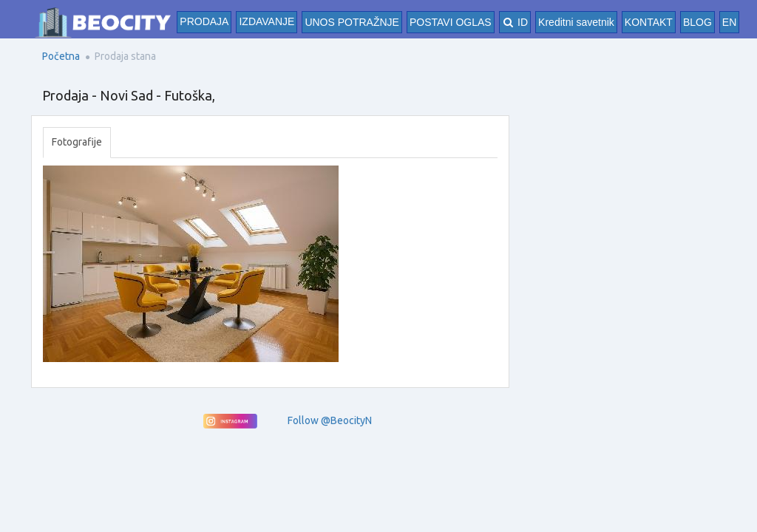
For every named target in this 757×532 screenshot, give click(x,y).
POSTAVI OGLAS (451, 22)
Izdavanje (267, 21)
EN (729, 22)
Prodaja (204, 21)
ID (515, 22)
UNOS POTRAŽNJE (352, 22)
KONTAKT (649, 22)
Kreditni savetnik (576, 22)
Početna (61, 56)
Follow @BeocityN (330, 420)
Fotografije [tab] (77, 142)
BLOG (697, 22)
